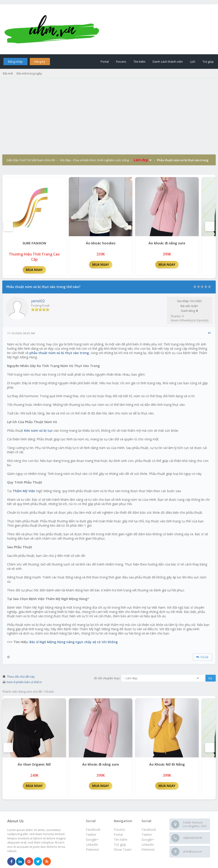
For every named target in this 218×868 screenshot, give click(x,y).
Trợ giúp (208, 62)
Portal (105, 62)
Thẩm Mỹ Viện (24, 491)
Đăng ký (40, 62)
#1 (209, 333)
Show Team (123, 849)
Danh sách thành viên (168, 62)
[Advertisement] (109, 120)
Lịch (193, 62)
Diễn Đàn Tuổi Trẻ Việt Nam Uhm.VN (31, 160)
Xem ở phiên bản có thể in (24, 682)
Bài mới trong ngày (29, 73)
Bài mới (8, 73)
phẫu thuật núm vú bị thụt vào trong (59, 353)
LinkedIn (148, 844)
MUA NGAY (34, 270)
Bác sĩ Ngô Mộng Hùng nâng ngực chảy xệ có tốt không (74, 642)
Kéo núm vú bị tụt (38, 430)
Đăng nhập (15, 62)
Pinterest (148, 849)
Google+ (148, 839)
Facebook (149, 830)
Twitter (147, 835)
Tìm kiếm (139, 62)
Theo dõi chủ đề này (21, 677)
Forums (121, 62)
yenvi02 (38, 301)
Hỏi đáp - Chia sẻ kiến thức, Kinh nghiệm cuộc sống (94, 160)
